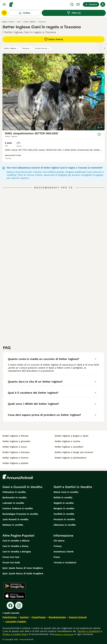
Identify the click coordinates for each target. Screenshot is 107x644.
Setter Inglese (11, 48)
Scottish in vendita (64, 514)
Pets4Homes (10, 617)
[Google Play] (15, 586)
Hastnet (24, 617)
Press (57, 557)
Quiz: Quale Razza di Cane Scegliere (23, 568)
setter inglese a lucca (15, 447)
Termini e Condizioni (65, 563)
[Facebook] (10, 605)
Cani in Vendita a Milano (16, 541)
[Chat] (78, 4)
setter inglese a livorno (15, 458)
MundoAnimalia (57, 617)
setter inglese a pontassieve (70, 458)
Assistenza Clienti (64, 552)
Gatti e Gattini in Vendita (73, 487)
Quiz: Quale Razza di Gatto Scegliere (23, 574)
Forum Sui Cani (11, 557)
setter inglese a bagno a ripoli (71, 436)
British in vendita (63, 498)
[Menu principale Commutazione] (4, 4)
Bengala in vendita (64, 508)
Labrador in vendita (13, 503)
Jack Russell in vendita (15, 519)
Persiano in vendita (64, 519)
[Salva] (99, 135)
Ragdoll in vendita (64, 503)
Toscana (27, 48)
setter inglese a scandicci (69, 447)
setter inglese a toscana (16, 452)
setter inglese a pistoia (15, 463)
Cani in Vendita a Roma (15, 546)
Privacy (58, 546)
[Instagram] (19, 605)
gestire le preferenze (64, 634)
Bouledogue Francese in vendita (20, 514)
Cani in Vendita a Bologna (17, 552)
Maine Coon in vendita (66, 492)
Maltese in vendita (13, 525)
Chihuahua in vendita (14, 492)
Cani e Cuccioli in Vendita (22, 487)
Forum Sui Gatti (11, 563)
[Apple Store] (15, 596)
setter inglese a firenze (15, 436)
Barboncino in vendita (14, 498)
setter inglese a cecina (67, 441)
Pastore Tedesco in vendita (18, 508)
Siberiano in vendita (65, 525)
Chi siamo (59, 541)
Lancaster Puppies (16, 622)
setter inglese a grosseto (16, 441)
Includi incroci (42, 48)
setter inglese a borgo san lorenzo (74, 452)
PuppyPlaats (39, 617)
